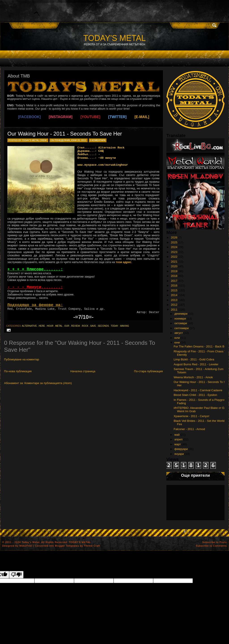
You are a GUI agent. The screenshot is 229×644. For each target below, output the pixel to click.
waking (125, 326)
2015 (174, 290)
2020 (174, 266)
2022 (174, 257)
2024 (174, 247)
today (114, 326)
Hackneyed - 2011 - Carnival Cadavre (198, 390)
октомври (181, 323)
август (179, 333)
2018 (174, 276)
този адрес (124, 262)
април (178, 439)
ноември (180, 319)
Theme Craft (92, 546)
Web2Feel (26, 546)
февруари (181, 449)
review (75, 326)
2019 (174, 271)
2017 (174, 281)
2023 (174, 252)
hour (50, 326)
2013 (174, 300)
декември (181, 314)
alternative (29, 326)
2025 (174, 242)
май (177, 435)
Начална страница (83, 371)
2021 (174, 262)
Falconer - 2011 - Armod (189, 429)
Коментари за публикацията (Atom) (48, 383)
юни (177, 342)
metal (59, 326)
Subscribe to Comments (211, 546)
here (42, 326)
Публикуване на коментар (22, 359)
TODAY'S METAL (115, 38)
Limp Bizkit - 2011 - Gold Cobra (194, 359)
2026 (174, 237)
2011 (174, 310)
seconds (103, 326)
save (93, 326)
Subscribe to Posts (214, 542)
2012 (174, 305)
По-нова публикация (18, 371)
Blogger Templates (67, 546)
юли (177, 338)
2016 (174, 285)
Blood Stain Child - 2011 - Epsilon (195, 395)
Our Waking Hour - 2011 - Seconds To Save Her (65, 134)
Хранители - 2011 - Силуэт (191, 416)
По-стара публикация (148, 371)
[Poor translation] (16, 575)
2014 (174, 295)
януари (179, 454)
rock (85, 326)
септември (182, 328)
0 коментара (98, 140)
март (178, 444)
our (67, 326)
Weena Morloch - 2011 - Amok (193, 377)
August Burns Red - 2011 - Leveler (196, 364)
